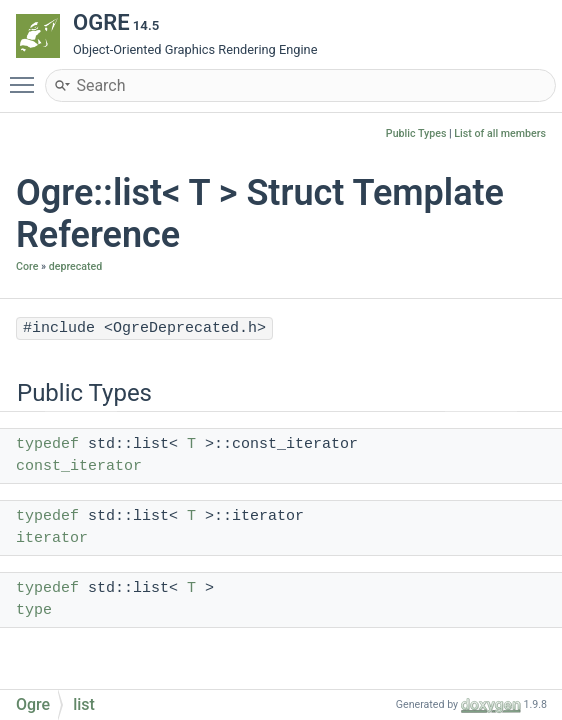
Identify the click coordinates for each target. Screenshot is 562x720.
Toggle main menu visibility (27, 76)
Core (27, 266)
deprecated (76, 266)
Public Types (416, 133)
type (34, 610)
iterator (52, 538)
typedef (47, 444)
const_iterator (79, 466)
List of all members (500, 133)
